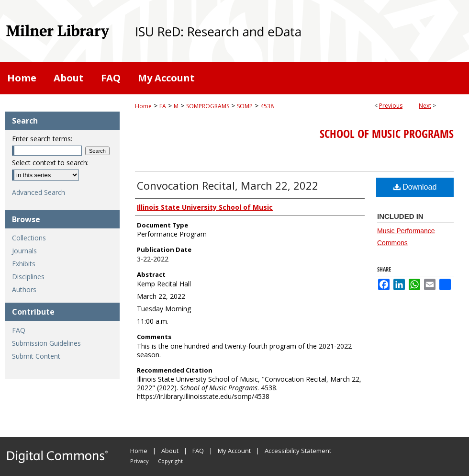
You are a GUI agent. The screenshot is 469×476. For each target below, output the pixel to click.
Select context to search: (50, 163)
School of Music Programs (387, 134)
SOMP (245, 106)
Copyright (170, 461)
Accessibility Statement (298, 451)
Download (415, 187)
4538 (267, 106)
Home (143, 106)
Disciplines (28, 277)
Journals (24, 251)
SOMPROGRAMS (208, 106)
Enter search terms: (42, 139)
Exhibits (24, 264)
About (170, 451)
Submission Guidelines (46, 343)
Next (425, 106)
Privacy (140, 461)
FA (163, 106)
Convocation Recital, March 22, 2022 (228, 185)
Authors (24, 289)
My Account (234, 451)
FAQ (19, 330)
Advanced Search (39, 192)
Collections (29, 238)
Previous (391, 106)
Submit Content (36, 356)
